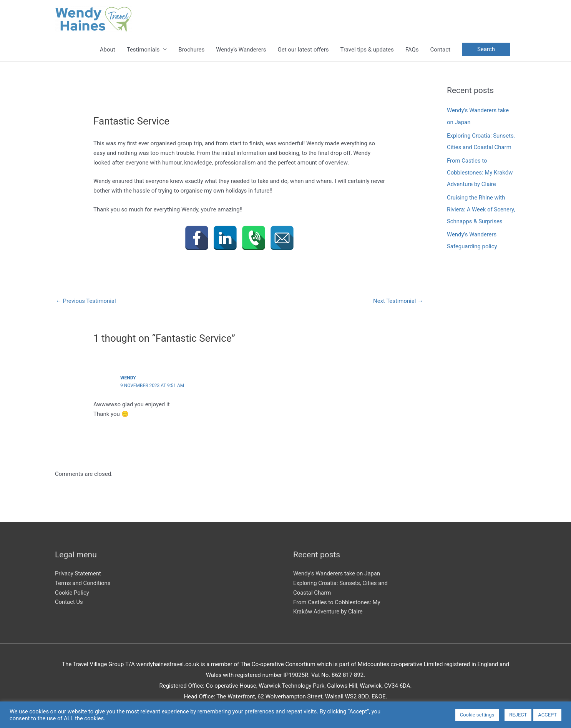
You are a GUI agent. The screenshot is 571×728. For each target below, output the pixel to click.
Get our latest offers (303, 50)
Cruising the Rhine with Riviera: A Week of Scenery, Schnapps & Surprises (481, 207)
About (108, 50)
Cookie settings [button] (477, 715)
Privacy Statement (78, 573)
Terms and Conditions (83, 583)
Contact (440, 50)
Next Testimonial (398, 301)
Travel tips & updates (367, 50)
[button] (486, 50)
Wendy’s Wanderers (241, 50)
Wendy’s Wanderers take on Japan (337, 573)
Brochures (191, 50)
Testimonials (143, 50)
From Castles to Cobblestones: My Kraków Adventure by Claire (480, 171)
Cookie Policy (72, 593)
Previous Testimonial (86, 301)
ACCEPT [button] (547, 715)
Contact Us (69, 602)
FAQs (412, 50)
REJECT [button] (518, 715)
